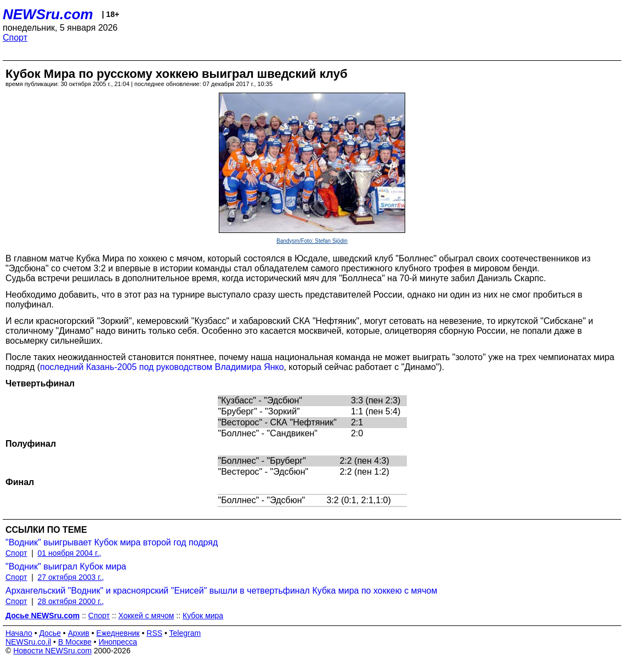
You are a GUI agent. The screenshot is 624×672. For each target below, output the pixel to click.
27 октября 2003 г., (71, 577)
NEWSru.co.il (28, 642)
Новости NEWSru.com (52, 651)
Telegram (185, 633)
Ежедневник (118, 633)
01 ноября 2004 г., (70, 553)
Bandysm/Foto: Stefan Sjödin (312, 241)
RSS (154, 633)
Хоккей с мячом (146, 616)
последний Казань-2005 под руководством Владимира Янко (162, 367)
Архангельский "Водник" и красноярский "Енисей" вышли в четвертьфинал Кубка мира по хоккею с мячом (222, 591)
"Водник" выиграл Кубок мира (66, 566)
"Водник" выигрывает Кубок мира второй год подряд (112, 542)
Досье (50, 633)
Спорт (15, 38)
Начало (19, 633)
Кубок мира (203, 616)
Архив (79, 633)
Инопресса (118, 642)
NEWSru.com (48, 14)
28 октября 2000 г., (71, 601)
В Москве (75, 642)
